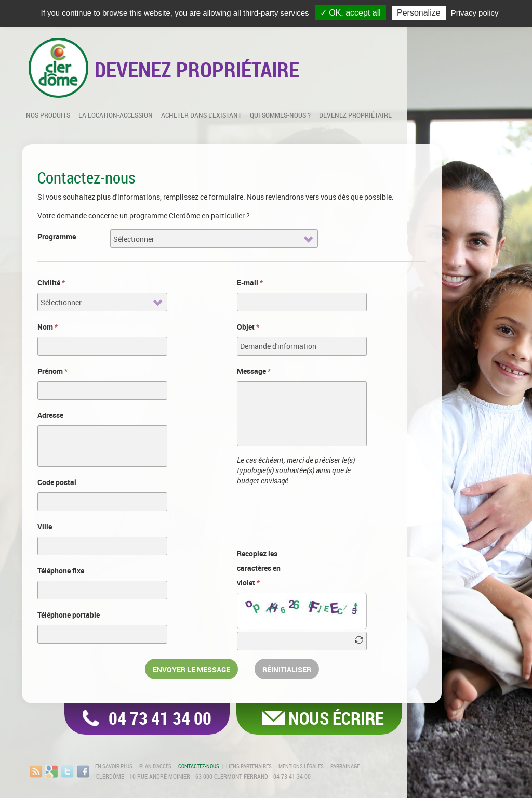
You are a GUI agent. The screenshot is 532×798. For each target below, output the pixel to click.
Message (254, 371)
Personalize (419, 13)
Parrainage (345, 766)
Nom (48, 327)
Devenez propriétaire (355, 115)
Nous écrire (336, 718)
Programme (57, 236)
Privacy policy (475, 13)
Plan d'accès (155, 766)
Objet (248, 327)
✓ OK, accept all (350, 13)
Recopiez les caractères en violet (259, 568)
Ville (45, 526)
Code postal (57, 482)
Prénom (52, 371)
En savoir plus (114, 766)
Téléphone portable (69, 615)
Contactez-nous (199, 766)
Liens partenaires (249, 766)
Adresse (50, 415)
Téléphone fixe (61, 571)
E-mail (250, 283)
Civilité (51, 283)
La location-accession (116, 115)
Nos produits (48, 115)
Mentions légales (301, 766)
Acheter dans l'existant (201, 115)
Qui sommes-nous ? (280, 115)
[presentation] (316, 515)
